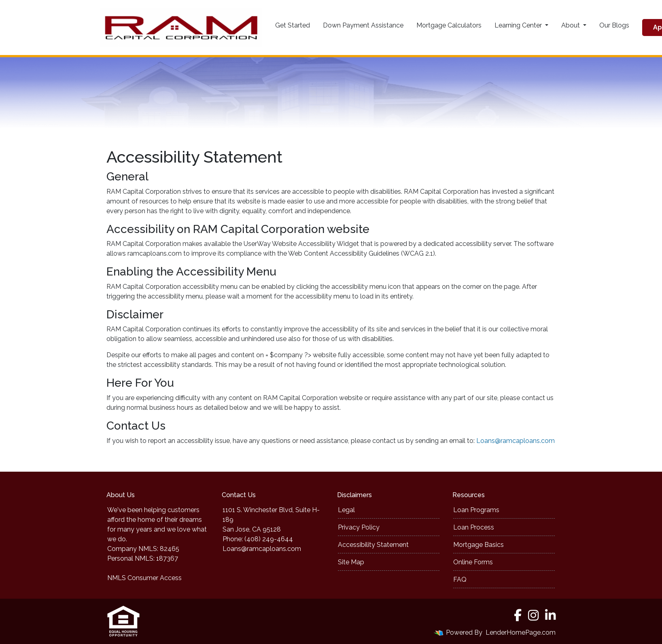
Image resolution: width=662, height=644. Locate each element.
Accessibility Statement (373, 545)
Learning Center (519, 25)
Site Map (351, 562)
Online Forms (473, 562)
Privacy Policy (359, 527)
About (571, 25)
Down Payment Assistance (363, 25)
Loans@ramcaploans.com (516, 441)
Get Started (293, 25)
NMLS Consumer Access (144, 578)
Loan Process (474, 527)
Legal (346, 510)
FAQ (460, 579)
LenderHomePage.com (521, 632)
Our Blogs (614, 25)
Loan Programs (476, 510)
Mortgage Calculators (449, 25)
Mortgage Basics (478, 545)
